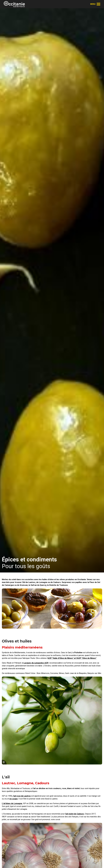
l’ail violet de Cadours (75, 814)
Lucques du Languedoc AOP (36, 663)
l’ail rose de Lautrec (22, 796)
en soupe (14, 799)
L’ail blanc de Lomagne (12, 803)
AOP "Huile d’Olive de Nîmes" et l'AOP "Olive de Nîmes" (72, 658)
